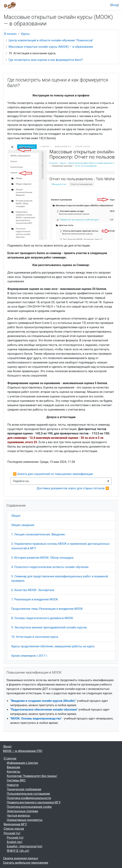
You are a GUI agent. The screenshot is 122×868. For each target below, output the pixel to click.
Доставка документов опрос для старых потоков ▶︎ (73, 488)
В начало (10, 34)
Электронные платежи (22, 811)
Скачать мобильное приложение (26, 863)
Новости (13, 785)
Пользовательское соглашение (28, 794)
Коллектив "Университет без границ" (32, 776)
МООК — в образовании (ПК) (23, 751)
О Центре (10, 758)
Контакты (14, 772)
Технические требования (24, 789)
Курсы (25, 34)
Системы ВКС (16, 780)
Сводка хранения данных (21, 858)
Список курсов (14, 829)
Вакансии (13, 767)
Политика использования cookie (29, 807)
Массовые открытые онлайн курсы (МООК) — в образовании (51, 47)
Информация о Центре (22, 763)
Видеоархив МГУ (15, 824)
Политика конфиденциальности (29, 798)
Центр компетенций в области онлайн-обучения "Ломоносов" (51, 40)
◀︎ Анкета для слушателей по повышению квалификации (53, 474)
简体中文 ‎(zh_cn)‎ (18, 851)
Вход (115, 5)
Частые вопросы (18, 816)
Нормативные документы (25, 820)
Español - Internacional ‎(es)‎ (25, 846)
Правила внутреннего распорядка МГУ (34, 802)
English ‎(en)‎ (14, 842)
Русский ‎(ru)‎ (12, 833)
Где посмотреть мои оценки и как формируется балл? (46, 60)
